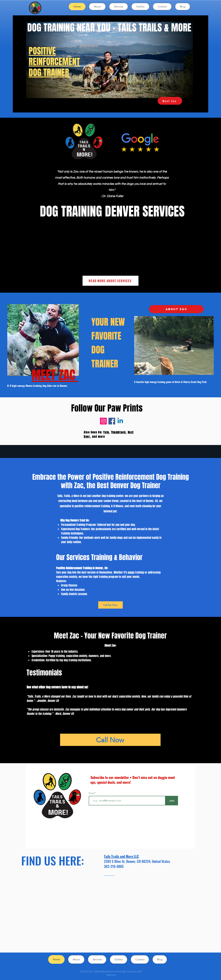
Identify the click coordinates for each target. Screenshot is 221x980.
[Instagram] (103, 421)
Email (92, 793)
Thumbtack (118, 432)
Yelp (106, 432)
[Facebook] (112, 421)
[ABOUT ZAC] (176, 309)
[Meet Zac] (170, 101)
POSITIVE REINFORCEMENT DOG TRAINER (54, 62)
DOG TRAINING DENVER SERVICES (112, 211)
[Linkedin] (120, 421)
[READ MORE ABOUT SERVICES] (110, 281)
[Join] (172, 801)
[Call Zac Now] (110, 605)
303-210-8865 (114, 866)
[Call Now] (110, 740)
